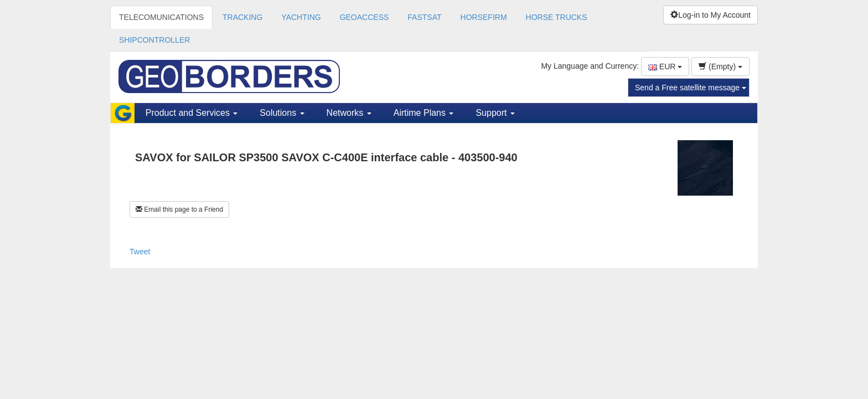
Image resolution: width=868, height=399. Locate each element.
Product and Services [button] (192, 113)
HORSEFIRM (484, 17)
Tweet (140, 252)
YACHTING (301, 17)
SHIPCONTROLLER (154, 40)
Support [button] (495, 113)
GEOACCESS (365, 17)
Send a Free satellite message (691, 88)
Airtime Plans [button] (424, 113)
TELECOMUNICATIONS (161, 17)
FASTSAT (424, 17)
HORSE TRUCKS (557, 17)
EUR (665, 66)
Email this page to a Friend (179, 209)
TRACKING (242, 17)
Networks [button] (349, 113)
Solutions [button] (282, 113)
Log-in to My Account (711, 15)
